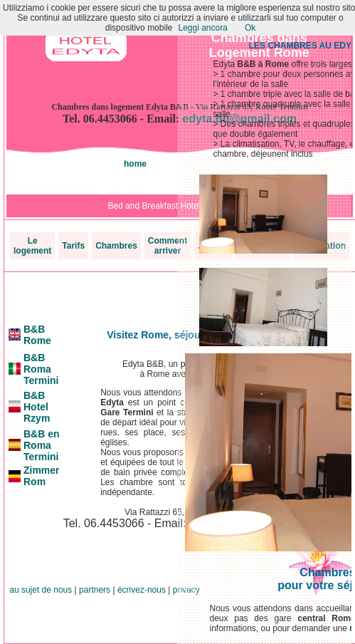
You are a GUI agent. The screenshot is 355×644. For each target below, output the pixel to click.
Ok (250, 28)
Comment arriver (168, 246)
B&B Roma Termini (41, 369)
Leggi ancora (202, 28)
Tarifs (73, 246)
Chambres (116, 246)
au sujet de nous (41, 590)
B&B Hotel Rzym (37, 407)
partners (95, 590)
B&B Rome (37, 335)
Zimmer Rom (42, 476)
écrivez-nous (142, 590)
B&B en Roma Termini (42, 445)
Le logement (32, 246)
